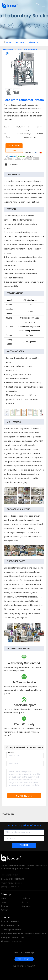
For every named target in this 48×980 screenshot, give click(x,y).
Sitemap (19, 883)
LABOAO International (14, 941)
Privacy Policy (7, 883)
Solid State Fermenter (28, 50)
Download (11, 164)
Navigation (26, 906)
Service (25, 902)
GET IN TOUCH (24, 959)
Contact (5, 906)
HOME (10, 42)
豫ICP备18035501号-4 (10, 887)
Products (20, 42)
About (4, 898)
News (3, 902)
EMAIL (14, 150)
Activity (4, 910)
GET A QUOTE (14, 146)
